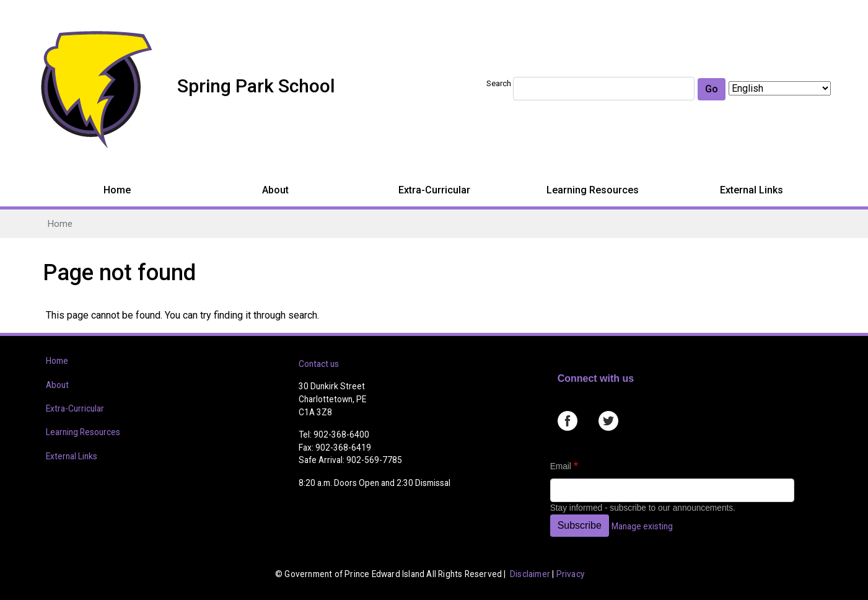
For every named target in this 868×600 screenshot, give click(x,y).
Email (561, 466)
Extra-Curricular (434, 190)
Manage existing (642, 526)
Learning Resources (593, 190)
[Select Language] (780, 88)
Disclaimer (530, 574)
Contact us (319, 364)
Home (117, 190)
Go (712, 89)
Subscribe (580, 525)
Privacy (570, 574)
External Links (752, 190)
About (275, 190)
